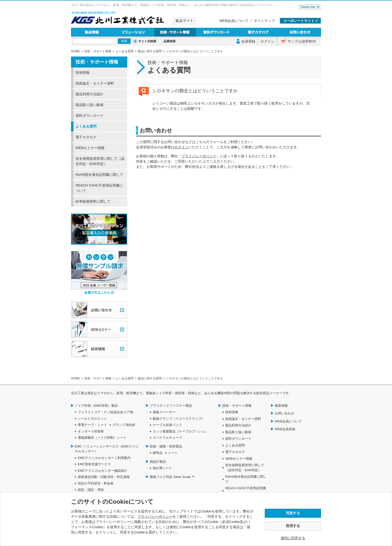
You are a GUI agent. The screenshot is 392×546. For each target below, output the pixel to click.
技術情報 (82, 73)
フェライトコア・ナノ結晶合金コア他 (105, 412)
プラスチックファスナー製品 (171, 406)
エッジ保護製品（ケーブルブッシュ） (180, 431)
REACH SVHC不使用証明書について (99, 188)
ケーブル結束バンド (167, 425)
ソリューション (134, 32)
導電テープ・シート (92, 425)
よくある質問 (86, 126)
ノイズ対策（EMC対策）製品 (96, 406)
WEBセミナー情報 (90, 148)
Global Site (308, 7)
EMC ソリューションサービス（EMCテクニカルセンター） (107, 449)
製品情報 (92, 32)
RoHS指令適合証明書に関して (99, 175)
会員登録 (248, 41)
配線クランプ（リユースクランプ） (179, 419)
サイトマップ (264, 21)
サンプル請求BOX (302, 41)
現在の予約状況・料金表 (96, 483)
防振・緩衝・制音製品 (166, 446)
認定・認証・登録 (91, 490)
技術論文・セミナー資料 (95, 83)
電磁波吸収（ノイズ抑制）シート (102, 438)
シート (173, 453)
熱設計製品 (158, 462)
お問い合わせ (300, 32)
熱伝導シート (162, 468)
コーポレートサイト (299, 21)
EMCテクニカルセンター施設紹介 (102, 471)
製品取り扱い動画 (89, 105)
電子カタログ (259, 32)
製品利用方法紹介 (89, 94)
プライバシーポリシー (199, 156)
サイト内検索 (147, 41)
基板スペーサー (164, 412)
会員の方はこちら (97, 293)
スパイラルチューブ (167, 438)
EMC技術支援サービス (94, 464)
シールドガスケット (92, 419)
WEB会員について (234, 21)
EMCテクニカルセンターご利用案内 (104, 458)
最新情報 (281, 406)
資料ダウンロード (217, 32)
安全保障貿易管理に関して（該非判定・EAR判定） (100, 161)
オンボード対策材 (91, 431)
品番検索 (169, 41)
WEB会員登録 (285, 429)
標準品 (158, 453)
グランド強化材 (124, 425)
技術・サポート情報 (175, 32)
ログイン (267, 41)
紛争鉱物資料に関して (93, 201)
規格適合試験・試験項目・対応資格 (104, 477)
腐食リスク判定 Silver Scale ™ (172, 477)
